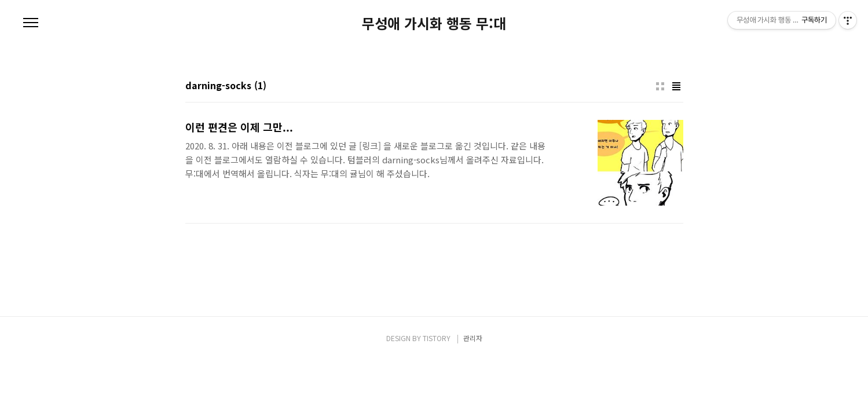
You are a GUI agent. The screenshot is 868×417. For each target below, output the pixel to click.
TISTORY (437, 338)
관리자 (473, 338)
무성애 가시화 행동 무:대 (434, 23)
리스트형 (676, 86)
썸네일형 (660, 86)
